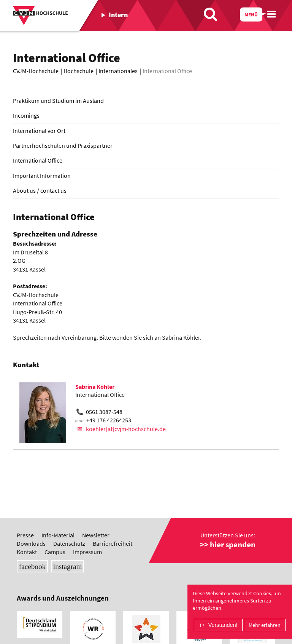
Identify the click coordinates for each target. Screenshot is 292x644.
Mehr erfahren (265, 625)
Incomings (26, 115)
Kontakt (27, 552)
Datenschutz (69, 543)
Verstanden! (223, 625)
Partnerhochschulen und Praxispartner (63, 145)
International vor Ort (39, 131)
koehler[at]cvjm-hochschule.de (126, 429)
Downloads (31, 543)
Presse (25, 535)
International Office (38, 160)
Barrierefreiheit (113, 543)
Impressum (87, 552)
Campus (55, 552)
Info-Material (58, 535)
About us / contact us (40, 190)
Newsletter (96, 535)
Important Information (42, 176)
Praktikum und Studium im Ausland (58, 101)
